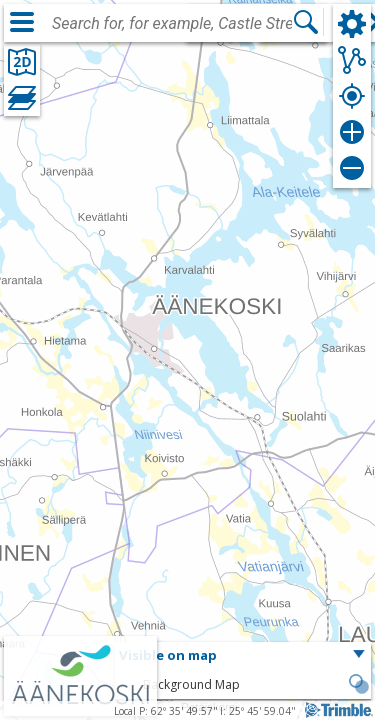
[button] (243, 656)
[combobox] (172, 24)
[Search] (306, 22)
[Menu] (22, 22)
